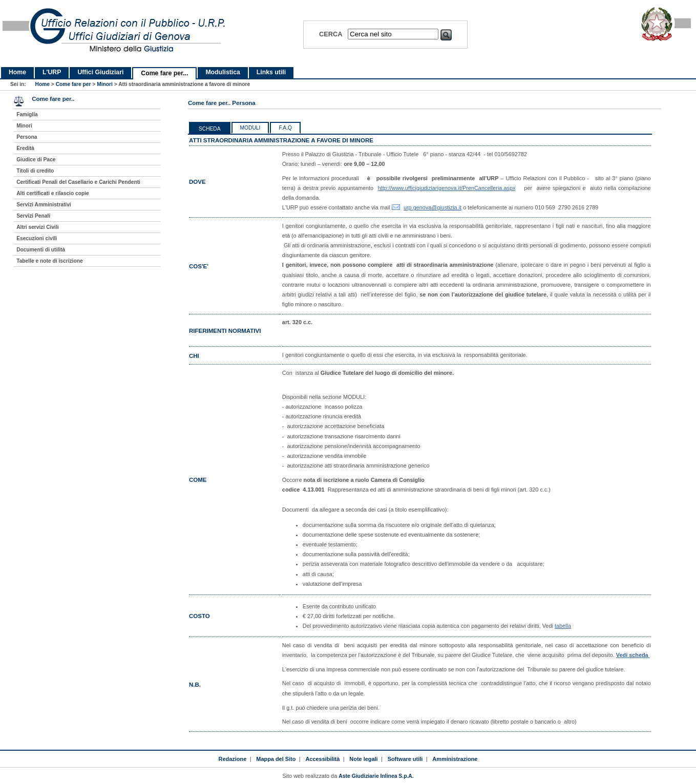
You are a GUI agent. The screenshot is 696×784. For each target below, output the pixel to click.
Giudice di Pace (36, 160)
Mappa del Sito (276, 759)
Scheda (210, 129)
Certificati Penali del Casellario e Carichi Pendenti (78, 182)
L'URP (52, 72)
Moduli (250, 128)
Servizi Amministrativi (44, 205)
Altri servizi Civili (37, 227)
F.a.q (285, 128)
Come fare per (73, 84)
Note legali (363, 759)
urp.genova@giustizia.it (433, 207)
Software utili (405, 759)
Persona (27, 137)
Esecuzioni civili (37, 238)
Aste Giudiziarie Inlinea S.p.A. (376, 776)
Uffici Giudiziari (100, 72)
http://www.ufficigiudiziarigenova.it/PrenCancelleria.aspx (447, 188)
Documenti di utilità (41, 250)
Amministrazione (455, 759)
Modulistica (223, 72)
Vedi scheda (633, 655)
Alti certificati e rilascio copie (53, 193)
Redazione (233, 759)
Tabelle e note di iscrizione (49, 261)
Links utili (271, 72)
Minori (105, 84)
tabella (563, 626)
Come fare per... (164, 73)
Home (17, 72)
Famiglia (27, 114)
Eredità (25, 148)
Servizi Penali (33, 216)
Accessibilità (322, 759)
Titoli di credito (35, 171)
